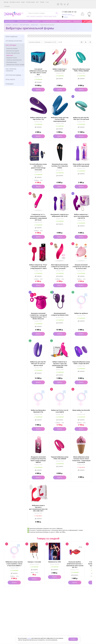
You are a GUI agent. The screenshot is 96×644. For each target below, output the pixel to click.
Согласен (73, 639)
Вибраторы (35, 25)
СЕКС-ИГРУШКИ (24, 25)
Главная (8, 25)
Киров (66, 17)
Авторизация (82, 14)
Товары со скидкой (48, 538)
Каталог (15, 25)
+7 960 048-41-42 (69, 12)
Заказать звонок (67, 15)
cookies (29, 638)
